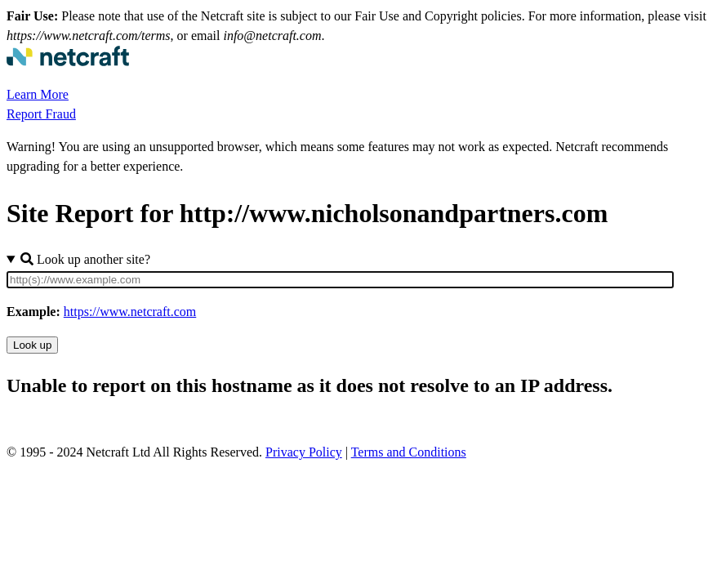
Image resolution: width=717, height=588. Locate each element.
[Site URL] (340, 280)
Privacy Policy (304, 452)
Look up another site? (85, 259)
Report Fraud (41, 114)
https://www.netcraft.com (130, 312)
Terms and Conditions (409, 452)
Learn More (38, 94)
